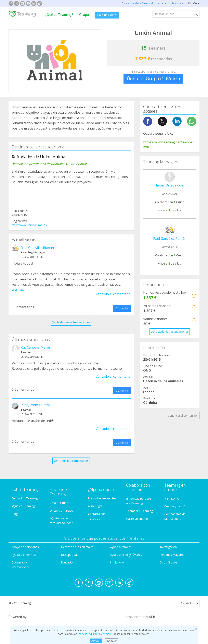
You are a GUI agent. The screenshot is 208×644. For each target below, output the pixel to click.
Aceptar (96, 641)
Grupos (85, 15)
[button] (194, 296)
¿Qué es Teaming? (59, 15)
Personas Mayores (172, 550)
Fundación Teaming (25, 494)
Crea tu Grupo (59, 498)
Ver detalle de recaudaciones (170, 332)
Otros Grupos (168, 558)
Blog (15, 509)
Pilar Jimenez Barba (36, 400)
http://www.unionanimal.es (29, 225)
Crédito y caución (176, 502)
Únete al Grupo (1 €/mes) (153, 78)
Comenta (122, 303)
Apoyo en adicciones (25, 542)
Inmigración (118, 558)
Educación (68, 558)
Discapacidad (70, 550)
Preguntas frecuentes (102, 494)
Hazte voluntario (137, 514)
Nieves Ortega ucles (170, 185)
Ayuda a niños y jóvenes (126, 550)
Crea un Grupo (107, 15)
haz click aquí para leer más (95, 634)
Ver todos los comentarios (71, 456)
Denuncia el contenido (182, 416)
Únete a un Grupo (61, 506)
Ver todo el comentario (113, 289)
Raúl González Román (37, 248)
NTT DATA (172, 494)
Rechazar (112, 641)
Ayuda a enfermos (24, 550)
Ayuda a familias (121, 542)
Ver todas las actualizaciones (71, 318)
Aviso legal (95, 501)
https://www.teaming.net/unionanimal (169, 144)
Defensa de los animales (77, 542)
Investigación (168, 542)
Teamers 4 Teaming (139, 506)
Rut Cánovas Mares (36, 343)
